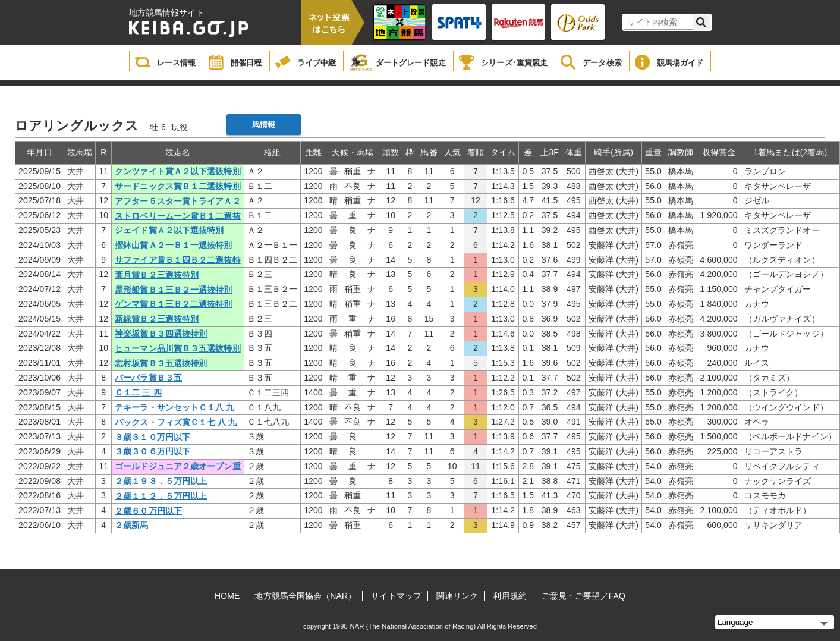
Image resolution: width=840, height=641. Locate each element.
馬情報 (264, 125)
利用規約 (509, 596)
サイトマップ (396, 596)
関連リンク (457, 596)
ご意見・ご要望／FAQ (583, 596)
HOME (227, 596)
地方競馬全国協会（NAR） (305, 596)
